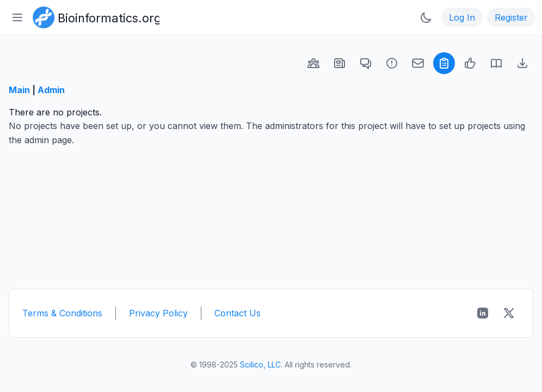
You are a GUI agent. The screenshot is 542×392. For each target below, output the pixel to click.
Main (19, 90)
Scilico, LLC (260, 365)
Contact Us (238, 313)
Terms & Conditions (62, 313)
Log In (462, 17)
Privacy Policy (158, 313)
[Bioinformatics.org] (94, 16)
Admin (51, 90)
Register (511, 17)
